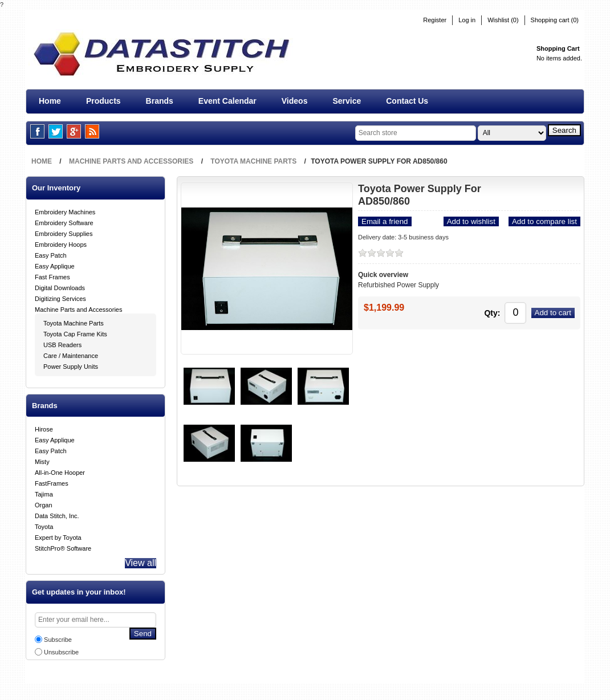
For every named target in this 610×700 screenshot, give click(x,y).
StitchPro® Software (63, 546)
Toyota (44, 524)
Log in (467, 20)
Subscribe (58, 642)
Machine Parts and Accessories (78, 307)
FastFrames (52, 481)
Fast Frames (52, 275)
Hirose (44, 427)
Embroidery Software (64, 221)
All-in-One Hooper (60, 470)
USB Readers (62, 343)
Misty (42, 459)
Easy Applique (55, 264)
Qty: (473, 310)
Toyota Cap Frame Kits (75, 332)
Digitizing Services (60, 296)
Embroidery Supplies (64, 231)
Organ (44, 503)
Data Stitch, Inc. (57, 514)
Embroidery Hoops (61, 242)
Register (435, 20)
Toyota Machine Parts (74, 321)
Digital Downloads (60, 286)
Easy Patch (51, 253)
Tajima (44, 492)
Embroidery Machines (65, 210)
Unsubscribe (61, 654)
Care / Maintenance (71, 353)
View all (137, 563)
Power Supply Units (71, 364)
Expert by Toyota (58, 535)
